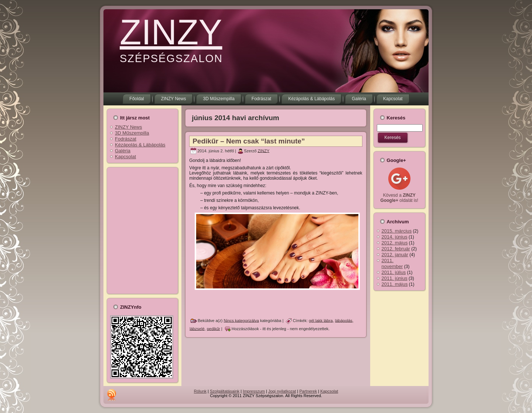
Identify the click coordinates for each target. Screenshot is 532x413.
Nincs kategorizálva (241, 320)
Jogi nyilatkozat (282, 391)
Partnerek (308, 391)
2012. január (395, 255)
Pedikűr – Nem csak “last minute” (249, 141)
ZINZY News (128, 127)
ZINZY (171, 32)
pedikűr (214, 328)
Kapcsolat (125, 157)
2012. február (396, 249)
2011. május (395, 284)
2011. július (394, 272)
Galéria (123, 151)
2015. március (397, 231)
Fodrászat (126, 139)
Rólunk (200, 391)
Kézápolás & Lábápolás (140, 145)
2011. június (395, 278)
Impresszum (254, 391)
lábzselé (197, 328)
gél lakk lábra (321, 320)
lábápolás (344, 320)
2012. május (395, 243)
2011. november (392, 263)
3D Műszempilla (132, 133)
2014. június (395, 237)
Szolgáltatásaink (225, 391)
